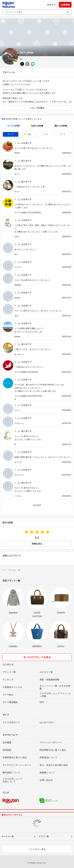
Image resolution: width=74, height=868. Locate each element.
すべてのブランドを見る (37, 657)
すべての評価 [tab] (13, 126)
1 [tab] (63, 134)
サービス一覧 (8, 836)
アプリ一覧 (44, 836)
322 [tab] (28, 134)
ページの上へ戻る (37, 849)
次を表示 (37, 505)
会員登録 (65, 5)
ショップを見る (37, 108)
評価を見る (37, 544)
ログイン (51, 5)
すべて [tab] (11, 134)
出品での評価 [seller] (37, 126)
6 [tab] (45, 134)
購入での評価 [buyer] (61, 126)
